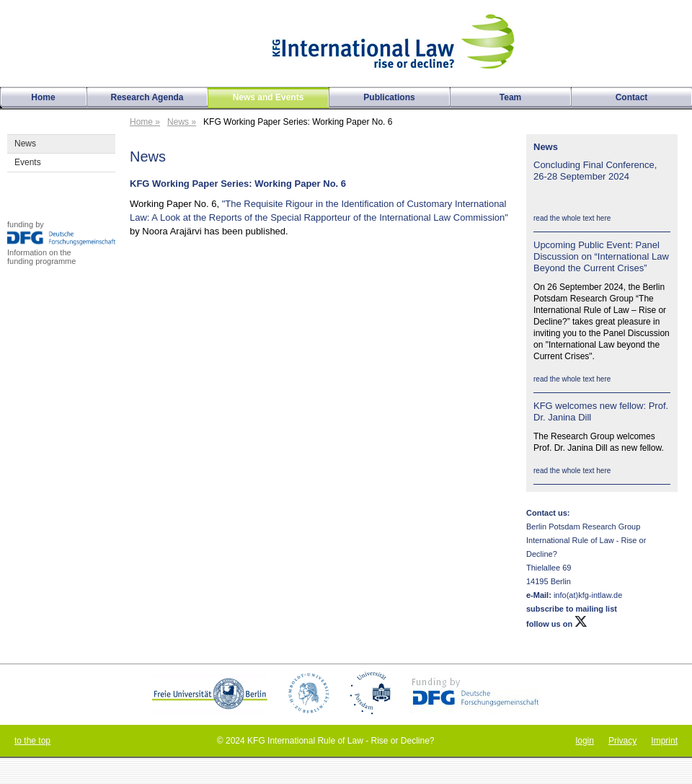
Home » (145, 122)
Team (510, 97)
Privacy (622, 741)
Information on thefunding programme (41, 257)
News (25, 144)
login (585, 741)
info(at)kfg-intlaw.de (587, 595)
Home (43, 97)
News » (182, 122)
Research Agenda (147, 97)
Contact (632, 97)
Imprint (664, 741)
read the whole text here (572, 218)
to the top (32, 741)
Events (28, 162)
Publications (389, 97)
